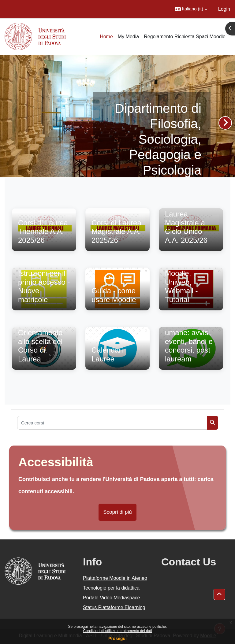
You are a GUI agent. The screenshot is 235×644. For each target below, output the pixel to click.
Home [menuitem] (106, 37)
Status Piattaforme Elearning (114, 607)
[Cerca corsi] (112, 423)
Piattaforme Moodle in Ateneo (115, 578)
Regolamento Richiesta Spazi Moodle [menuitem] (185, 37)
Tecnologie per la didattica (111, 588)
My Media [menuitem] (128, 37)
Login (224, 9)
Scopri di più (117, 512)
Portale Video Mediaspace (112, 598)
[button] (191, 9)
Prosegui (117, 638)
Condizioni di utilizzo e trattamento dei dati (118, 631)
